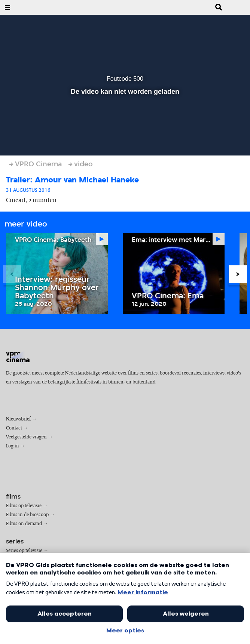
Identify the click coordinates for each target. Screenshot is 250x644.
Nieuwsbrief (18, 419)
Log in (13, 446)
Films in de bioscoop (27, 515)
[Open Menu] (7, 7)
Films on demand (24, 524)
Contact (14, 428)
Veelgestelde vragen (26, 437)
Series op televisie (24, 551)
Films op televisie (24, 506)
